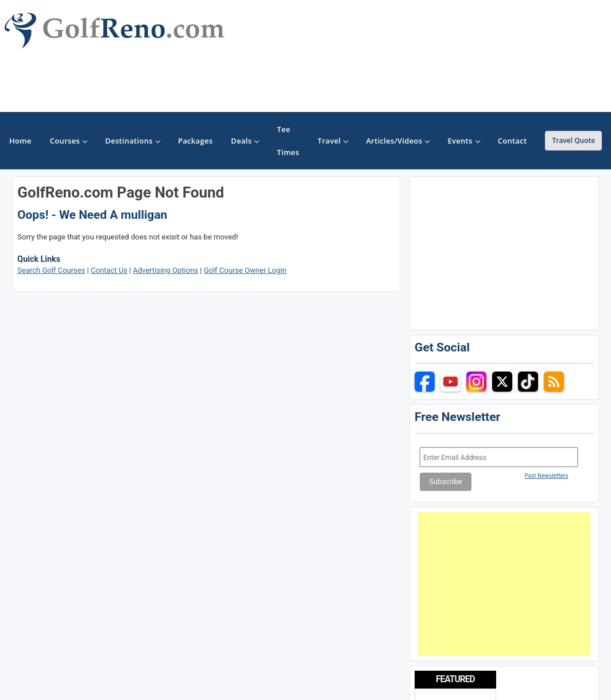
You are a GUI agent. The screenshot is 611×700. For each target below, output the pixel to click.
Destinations (132, 141)
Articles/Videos (397, 141)
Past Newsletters (546, 476)
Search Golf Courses (51, 270)
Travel (332, 141)
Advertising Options (165, 270)
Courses (68, 141)
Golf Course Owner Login (245, 270)
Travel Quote (573, 140)
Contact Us (109, 270)
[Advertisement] (504, 584)
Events (463, 141)
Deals (245, 141)
